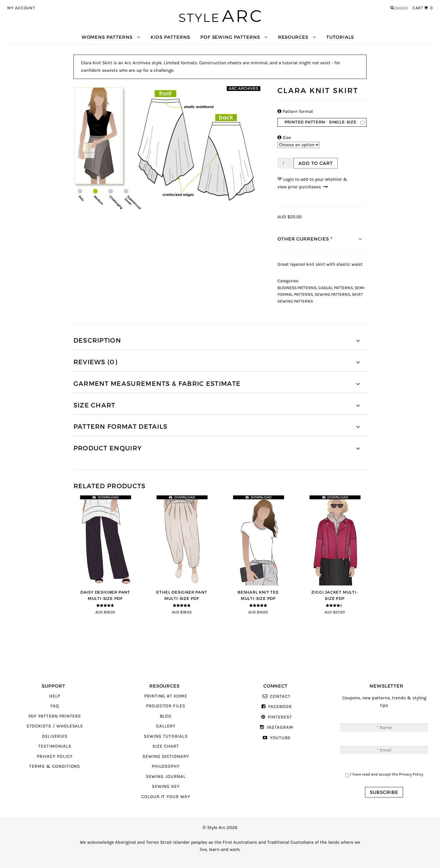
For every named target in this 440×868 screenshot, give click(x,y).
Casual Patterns (335, 288)
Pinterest (280, 717)
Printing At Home (166, 696)
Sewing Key (166, 786)
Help (55, 696)
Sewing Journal (166, 777)
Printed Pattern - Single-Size (321, 122)
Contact (280, 696)
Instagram (280, 727)
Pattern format (295, 112)
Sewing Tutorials (166, 736)
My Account (21, 8)
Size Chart (166, 746)
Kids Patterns (170, 37)
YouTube (280, 738)
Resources (293, 37)
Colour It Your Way (166, 797)
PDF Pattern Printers (55, 716)
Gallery (166, 726)
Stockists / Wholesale (55, 726)
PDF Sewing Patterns (230, 37)
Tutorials (340, 37)
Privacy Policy (55, 756)
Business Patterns (297, 288)
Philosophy (166, 766)
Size (284, 138)
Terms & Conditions (55, 766)
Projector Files (166, 706)
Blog (166, 716)
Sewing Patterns (332, 295)
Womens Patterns (107, 37)
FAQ (55, 706)
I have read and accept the (387, 774)
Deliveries (55, 736)
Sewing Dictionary (166, 756)
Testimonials (55, 746)
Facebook (280, 707)
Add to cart (316, 163)
